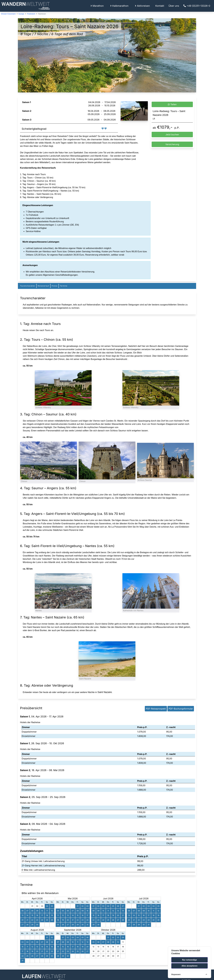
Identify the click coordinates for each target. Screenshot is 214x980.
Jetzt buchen (172, 135)
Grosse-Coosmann (8, 14)
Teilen (172, 104)
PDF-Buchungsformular (181, 709)
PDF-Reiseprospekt (156, 709)
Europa (21, 14)
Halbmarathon (119, 6)
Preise (54, 286)
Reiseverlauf (43, 286)
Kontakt (160, 6)
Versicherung (172, 144)
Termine (64, 286)
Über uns (174, 6)
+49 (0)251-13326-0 (197, 6)
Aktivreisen (142, 6)
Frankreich (31, 14)
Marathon (97, 6)
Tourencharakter (28, 286)
